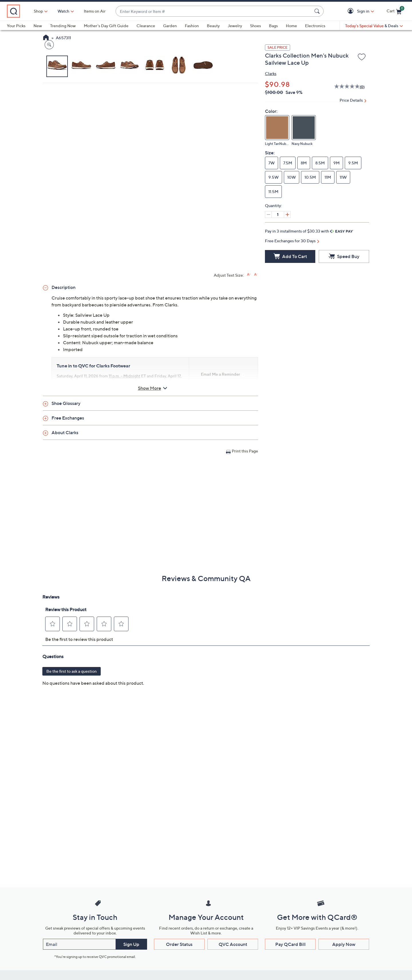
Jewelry (235, 26)
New (38, 26)
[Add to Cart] (290, 256)
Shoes (255, 26)
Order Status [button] (179, 944)
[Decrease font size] (256, 274)
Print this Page (245, 451)
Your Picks (16, 26)
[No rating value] (347, 87)
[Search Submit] (318, 11)
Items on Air (120, 11)
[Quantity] (278, 215)
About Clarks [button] (65, 432)
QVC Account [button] (233, 944)
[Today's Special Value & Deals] (374, 26)
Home (291, 26)
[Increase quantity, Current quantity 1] (287, 215)
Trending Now (63, 26)
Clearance (146, 26)
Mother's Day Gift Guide (106, 26)
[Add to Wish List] (362, 57)
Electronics (315, 26)
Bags (273, 26)
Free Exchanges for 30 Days (290, 241)
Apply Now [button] (344, 944)
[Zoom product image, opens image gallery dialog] (48, 173)
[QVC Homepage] (46, 38)
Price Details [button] (351, 100)
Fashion (192, 26)
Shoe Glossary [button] (66, 403)
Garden (170, 26)
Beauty (213, 26)
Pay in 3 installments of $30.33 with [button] (309, 231)
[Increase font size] (249, 274)
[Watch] (88, 11)
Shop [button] (63, 11)
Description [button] (64, 287)
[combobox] (226, 11)
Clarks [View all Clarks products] (271, 73)
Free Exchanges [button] (68, 418)
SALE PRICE (278, 47)
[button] (351, 11)
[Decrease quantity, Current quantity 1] (268, 215)
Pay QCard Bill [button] (290, 944)
